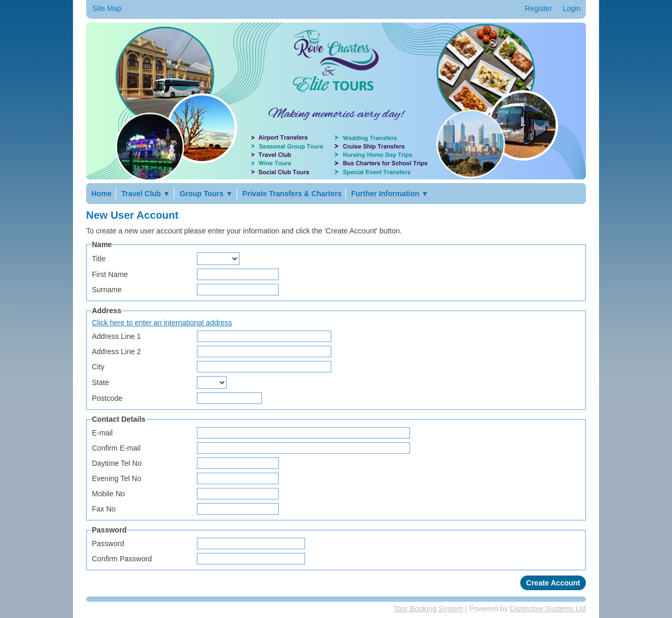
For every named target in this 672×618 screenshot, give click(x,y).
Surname (107, 290)
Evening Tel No (117, 478)
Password (108, 544)
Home (102, 194)
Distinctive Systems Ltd (548, 609)
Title (99, 259)
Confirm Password (122, 559)
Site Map (107, 8)
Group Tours (206, 194)
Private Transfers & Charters (292, 194)
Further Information (390, 194)
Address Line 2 (116, 351)
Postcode (107, 398)
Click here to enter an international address (162, 323)
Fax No (104, 509)
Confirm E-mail (116, 448)
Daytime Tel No (117, 463)
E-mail (102, 433)
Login (572, 8)
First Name (110, 274)
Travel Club (146, 194)
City (98, 367)
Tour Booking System (428, 609)
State (101, 382)
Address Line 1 (116, 336)
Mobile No (108, 494)
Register (539, 8)
